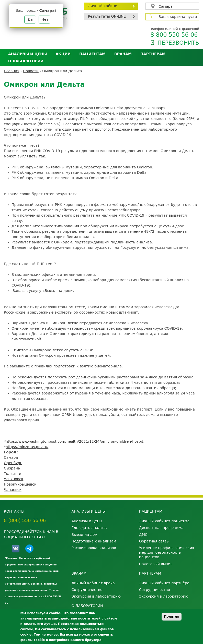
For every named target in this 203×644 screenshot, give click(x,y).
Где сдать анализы (89, 528)
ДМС (143, 535)
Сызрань (12, 468)
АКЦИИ (63, 54)
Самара (166, 6)
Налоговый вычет (156, 564)
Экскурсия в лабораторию (96, 596)
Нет (45, 19)
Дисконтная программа (161, 528)
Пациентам (92, 54)
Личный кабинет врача (93, 583)
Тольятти (13, 474)
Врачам (123, 54)
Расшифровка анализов (94, 548)
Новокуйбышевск (20, 484)
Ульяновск (14, 479)
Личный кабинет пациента (164, 521)
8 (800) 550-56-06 (25, 520)
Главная (12, 71)
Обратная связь (154, 541)
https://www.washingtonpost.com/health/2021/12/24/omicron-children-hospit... (76, 441)
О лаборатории (26, 61)
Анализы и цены (27, 54)
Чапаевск (13, 490)
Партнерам (153, 54)
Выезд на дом (84, 535)
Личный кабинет (104, 6)
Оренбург (13, 463)
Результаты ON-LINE (107, 16)
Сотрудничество (87, 590)
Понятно (171, 616)
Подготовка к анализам (94, 541)
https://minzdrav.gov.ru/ (27, 447)
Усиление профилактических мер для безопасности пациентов (167, 552)
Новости (31, 71)
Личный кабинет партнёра (164, 583)
